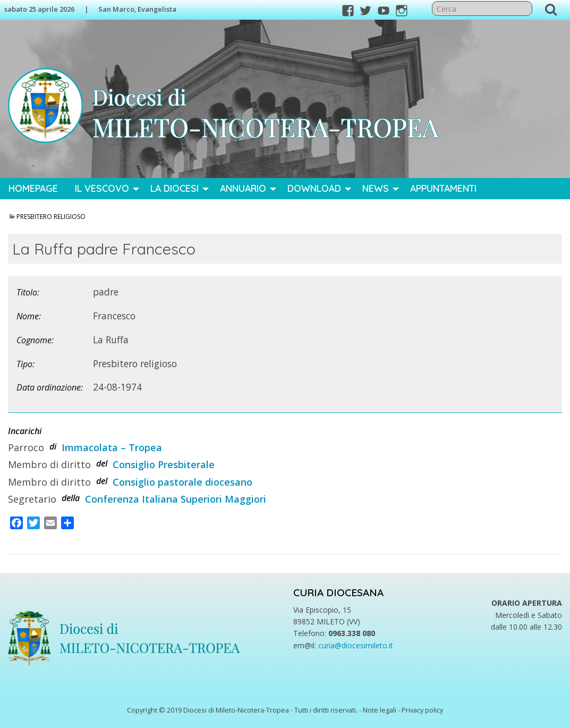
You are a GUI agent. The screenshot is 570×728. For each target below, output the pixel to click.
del (102, 463)
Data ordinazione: (50, 387)
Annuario (243, 188)
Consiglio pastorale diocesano (182, 482)
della (71, 498)
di (53, 446)
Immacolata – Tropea (112, 447)
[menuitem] (33, 189)
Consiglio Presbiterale (164, 464)
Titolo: (28, 292)
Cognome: (35, 340)
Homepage (33, 188)
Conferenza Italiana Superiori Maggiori (176, 499)
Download (314, 188)
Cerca (551, 9)
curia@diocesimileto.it (356, 645)
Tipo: (25, 364)
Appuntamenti (443, 188)
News (376, 188)
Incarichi (25, 431)
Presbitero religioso (51, 217)
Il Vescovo (102, 188)
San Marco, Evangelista (137, 9)
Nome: (29, 316)
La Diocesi (175, 188)
